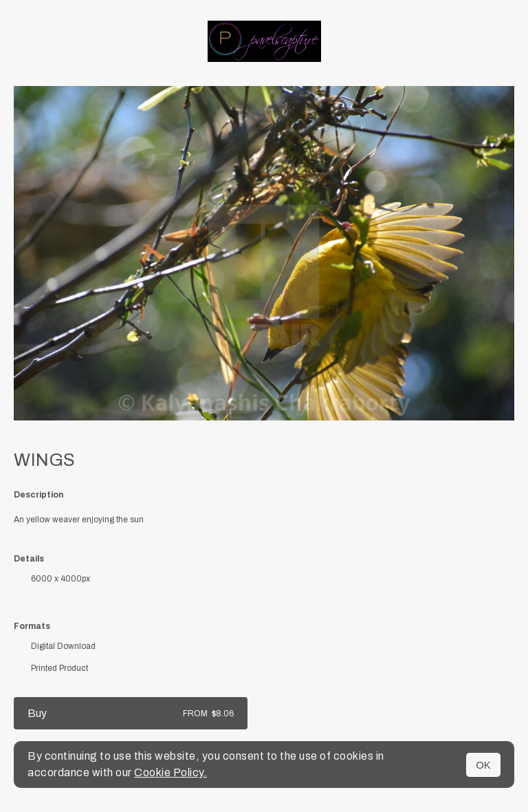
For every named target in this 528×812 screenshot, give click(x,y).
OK (483, 765)
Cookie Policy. (170, 772)
